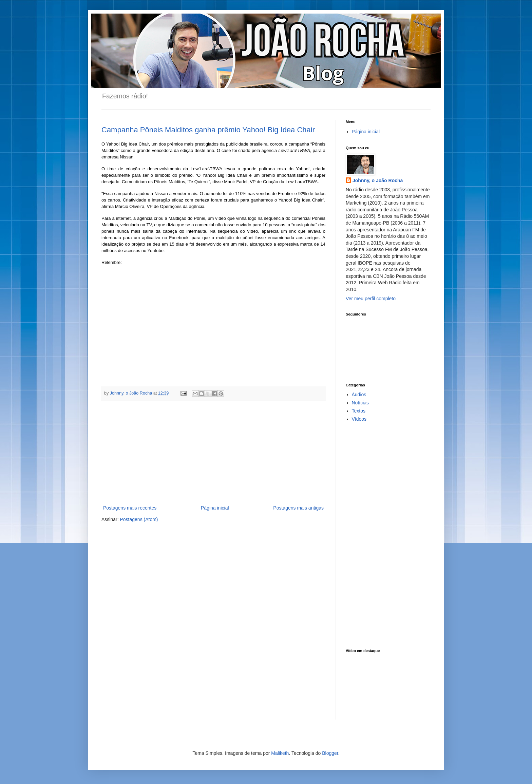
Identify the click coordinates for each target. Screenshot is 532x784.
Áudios (359, 395)
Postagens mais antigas (298, 508)
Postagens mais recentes (130, 508)
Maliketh (280, 753)
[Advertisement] (213, 453)
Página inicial (215, 508)
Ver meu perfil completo (371, 299)
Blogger (330, 753)
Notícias (360, 403)
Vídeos (359, 419)
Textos (359, 411)
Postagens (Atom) (139, 519)
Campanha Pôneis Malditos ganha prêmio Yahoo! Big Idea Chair (208, 130)
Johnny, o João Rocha (378, 180)
